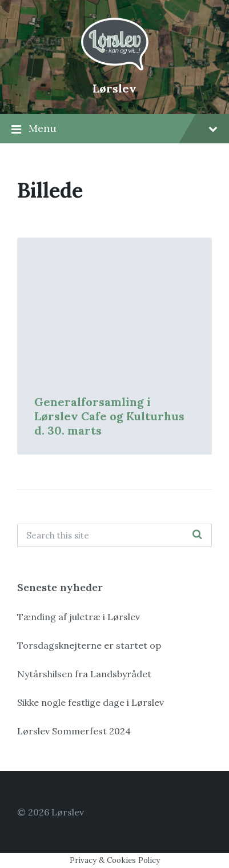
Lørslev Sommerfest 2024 (74, 731)
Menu (114, 129)
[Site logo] (115, 69)
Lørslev (114, 88)
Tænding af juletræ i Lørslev (79, 617)
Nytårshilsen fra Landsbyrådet (84, 674)
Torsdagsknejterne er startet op (89, 645)
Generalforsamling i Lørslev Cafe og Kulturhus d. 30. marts (109, 416)
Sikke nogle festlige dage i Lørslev (91, 702)
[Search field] (114, 535)
